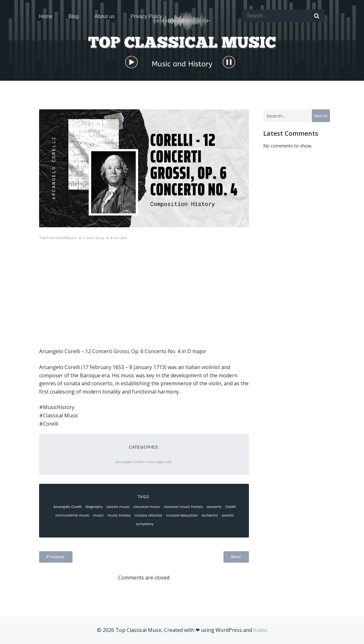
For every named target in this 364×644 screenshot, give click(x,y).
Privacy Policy (146, 16)
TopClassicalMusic (58, 238)
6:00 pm (119, 238)
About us (104, 16)
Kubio (260, 630)
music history (119, 515)
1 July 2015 (94, 238)
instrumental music (72, 515)
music (98, 515)
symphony (145, 524)
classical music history (183, 507)
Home (46, 16)
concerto (214, 507)
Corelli (230, 507)
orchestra (210, 515)
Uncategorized (159, 462)
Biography (94, 507)
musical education (182, 515)
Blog (73, 16)
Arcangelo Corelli (130, 462)
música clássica (148, 515)
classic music (118, 507)
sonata (228, 515)
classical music (147, 507)
